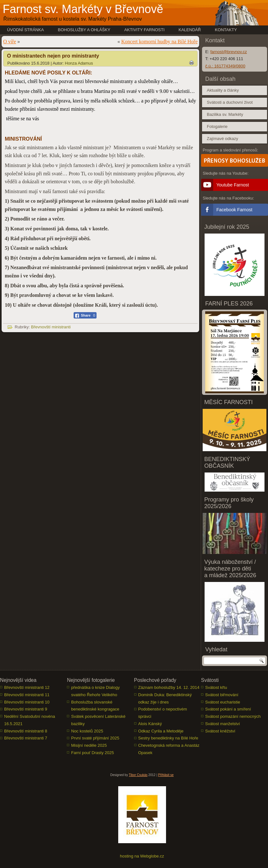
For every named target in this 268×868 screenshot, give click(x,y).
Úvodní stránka (25, 30)
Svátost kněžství (220, 731)
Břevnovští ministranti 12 (27, 687)
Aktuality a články (223, 90)
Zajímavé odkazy (222, 139)
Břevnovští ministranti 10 (27, 702)
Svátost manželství (223, 724)
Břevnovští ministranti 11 (27, 695)
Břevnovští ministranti (51, 327)
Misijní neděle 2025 (89, 745)
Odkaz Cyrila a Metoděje (161, 731)
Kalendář (190, 30)
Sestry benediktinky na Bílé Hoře (168, 738)
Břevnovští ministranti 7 (26, 738)
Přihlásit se (166, 775)
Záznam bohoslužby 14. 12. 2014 (169, 687)
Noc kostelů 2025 (87, 731)
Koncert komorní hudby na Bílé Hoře (160, 42)
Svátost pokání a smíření (228, 709)
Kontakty (226, 30)
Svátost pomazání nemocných (233, 716)
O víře (10, 42)
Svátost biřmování (222, 695)
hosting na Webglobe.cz (142, 856)
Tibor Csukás (138, 775)
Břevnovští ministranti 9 (26, 709)
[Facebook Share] (85, 315)
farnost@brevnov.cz (229, 52)
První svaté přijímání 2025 (95, 738)
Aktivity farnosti (144, 30)
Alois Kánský (150, 724)
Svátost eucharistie (223, 702)
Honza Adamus (79, 63)
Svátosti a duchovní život (230, 102)
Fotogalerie (217, 126)
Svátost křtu (216, 687)
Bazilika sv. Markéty (225, 114)
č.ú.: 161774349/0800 (225, 66)
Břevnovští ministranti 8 (26, 731)
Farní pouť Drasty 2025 (92, 753)
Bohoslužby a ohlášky (84, 30)
